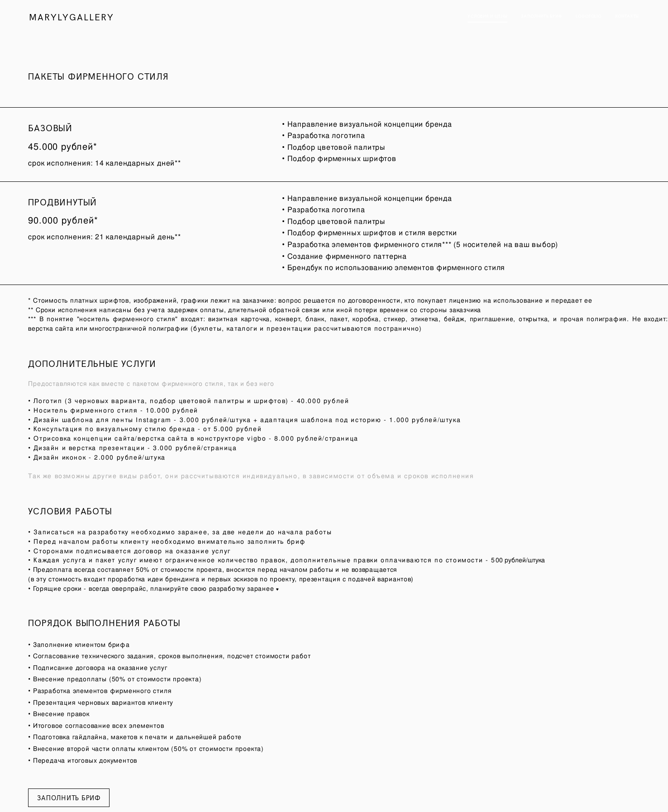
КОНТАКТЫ (627, 16)
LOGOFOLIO (588, 16)
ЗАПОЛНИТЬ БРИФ (541, 16)
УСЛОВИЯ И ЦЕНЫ (487, 16)
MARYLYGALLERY (72, 17)
